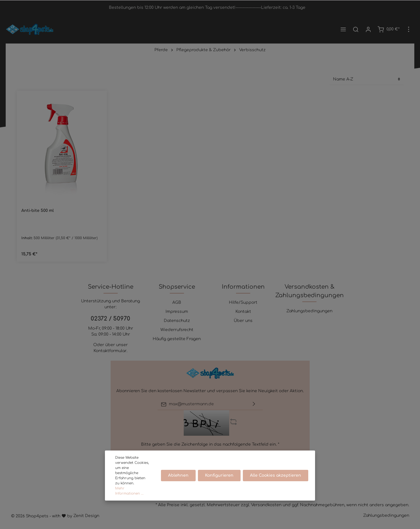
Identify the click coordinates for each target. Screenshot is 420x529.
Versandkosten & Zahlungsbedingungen (310, 291)
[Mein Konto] (368, 29)
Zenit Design (86, 516)
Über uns (243, 321)
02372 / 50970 (110, 319)
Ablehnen (178, 475)
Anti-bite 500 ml (38, 211)
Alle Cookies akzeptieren (276, 475)
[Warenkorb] (388, 29)
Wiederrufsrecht (177, 330)
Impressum (177, 312)
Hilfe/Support (243, 302)
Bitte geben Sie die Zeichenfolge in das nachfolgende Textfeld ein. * (210, 444)
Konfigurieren (219, 475)
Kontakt (243, 312)
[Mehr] (409, 29)
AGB (177, 302)
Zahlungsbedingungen (309, 311)
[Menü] (343, 29)
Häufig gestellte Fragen (177, 339)
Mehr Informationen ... (129, 491)
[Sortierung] (367, 79)
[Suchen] (356, 29)
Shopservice (177, 287)
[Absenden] (254, 404)
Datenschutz (177, 321)
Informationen (243, 287)
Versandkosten (266, 505)
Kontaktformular (110, 351)
